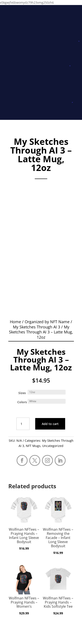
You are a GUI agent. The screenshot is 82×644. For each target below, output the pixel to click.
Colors (22, 402)
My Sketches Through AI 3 (37, 327)
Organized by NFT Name (47, 322)
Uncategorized (53, 446)
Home (15, 322)
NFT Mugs (33, 446)
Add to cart (50, 424)
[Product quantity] (23, 424)
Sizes (22, 393)
